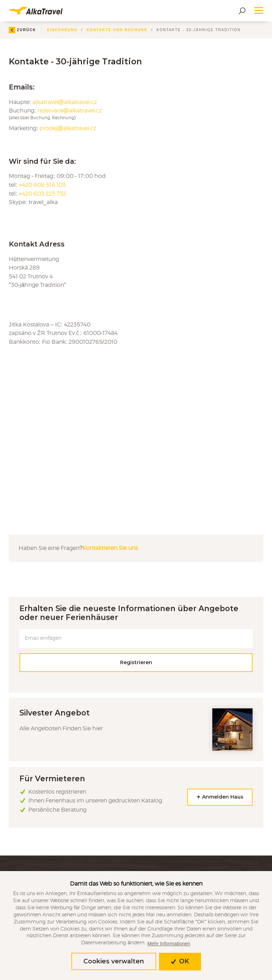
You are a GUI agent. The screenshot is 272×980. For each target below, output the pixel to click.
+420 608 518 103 (42, 185)
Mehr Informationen (169, 944)
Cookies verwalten (114, 961)
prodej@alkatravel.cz (68, 128)
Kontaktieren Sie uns (110, 548)
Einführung (62, 30)
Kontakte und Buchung (117, 30)
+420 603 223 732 (43, 194)
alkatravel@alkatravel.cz (65, 102)
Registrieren (136, 662)
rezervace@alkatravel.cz (70, 111)
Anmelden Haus (220, 797)
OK (180, 961)
